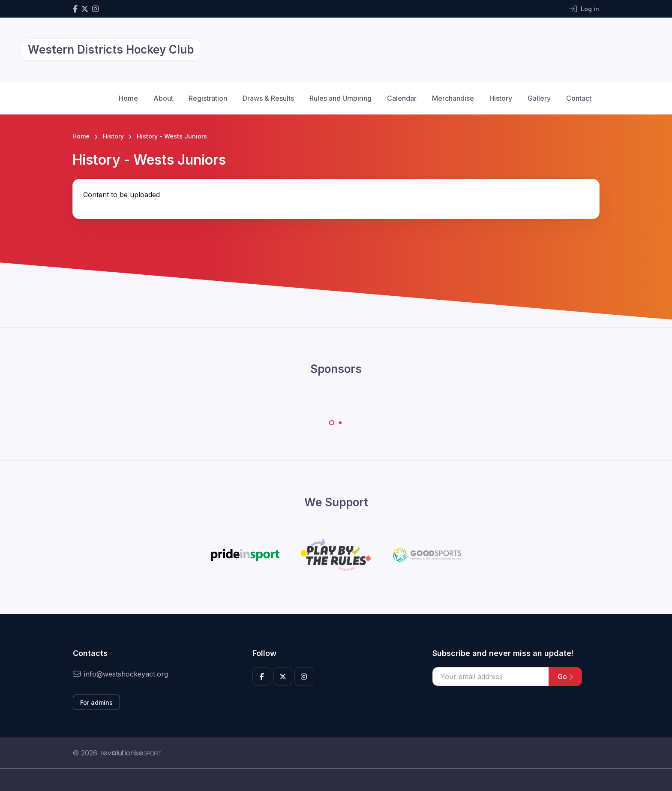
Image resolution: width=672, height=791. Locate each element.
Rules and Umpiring (340, 98)
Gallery (539, 98)
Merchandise (453, 98)
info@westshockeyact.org (120, 674)
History (501, 98)
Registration (208, 98)
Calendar (402, 98)
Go (565, 677)
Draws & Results (268, 98)
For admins (96, 702)
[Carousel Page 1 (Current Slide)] (332, 423)
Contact (579, 98)
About (163, 98)
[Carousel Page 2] (340, 423)
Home (128, 98)
